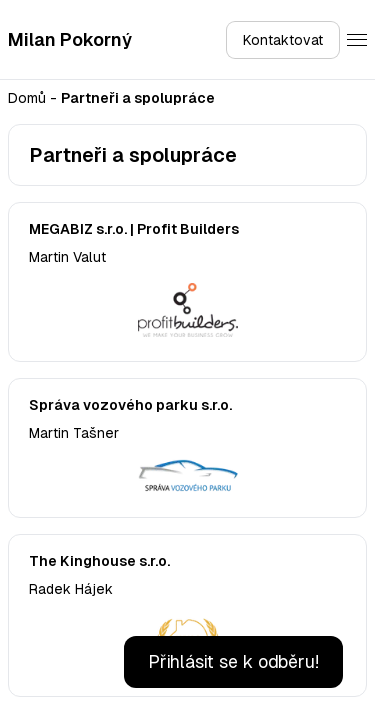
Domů (27, 98)
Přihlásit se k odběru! (233, 661)
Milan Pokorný (70, 39)
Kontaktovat (283, 40)
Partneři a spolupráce (138, 98)
